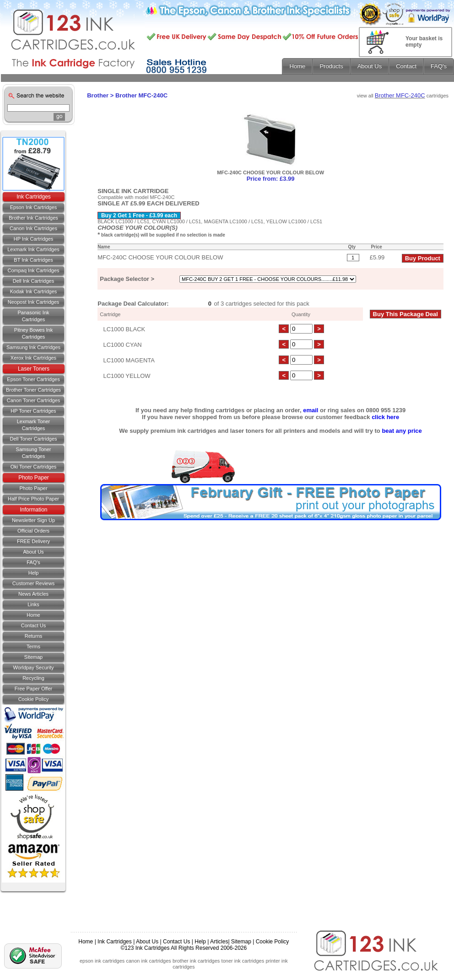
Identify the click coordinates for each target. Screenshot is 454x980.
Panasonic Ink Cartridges (33, 316)
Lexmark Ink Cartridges (33, 249)
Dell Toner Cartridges (33, 439)
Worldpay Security (33, 668)
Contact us (33, 625)
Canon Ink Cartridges (33, 228)
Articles (219, 942)
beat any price (402, 431)
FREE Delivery (33, 541)
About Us (33, 552)
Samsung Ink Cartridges (33, 347)
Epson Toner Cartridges (33, 379)
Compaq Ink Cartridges (33, 270)
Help (34, 573)
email (311, 410)
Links (33, 604)
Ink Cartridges (34, 197)
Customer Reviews (33, 583)
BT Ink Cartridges (33, 260)
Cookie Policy (34, 699)
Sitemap (33, 657)
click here (385, 417)
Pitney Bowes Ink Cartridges (33, 333)
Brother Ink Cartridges (33, 218)
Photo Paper (34, 478)
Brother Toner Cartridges (33, 390)
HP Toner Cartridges (33, 411)
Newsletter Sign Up (33, 520)
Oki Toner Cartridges (34, 467)
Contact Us (176, 942)
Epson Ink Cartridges (34, 207)
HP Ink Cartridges (34, 239)
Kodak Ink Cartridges (34, 291)
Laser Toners (34, 369)
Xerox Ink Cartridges (33, 358)
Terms (33, 646)
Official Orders (33, 531)
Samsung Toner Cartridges (34, 453)
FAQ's (33, 562)
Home (33, 615)
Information (33, 510)
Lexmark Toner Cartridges (34, 425)
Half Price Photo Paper (33, 499)
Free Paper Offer (33, 689)
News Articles (33, 594)
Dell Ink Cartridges (33, 281)
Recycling (33, 678)
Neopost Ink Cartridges (34, 302)
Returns (34, 636)
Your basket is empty (424, 42)
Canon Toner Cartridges (34, 400)
